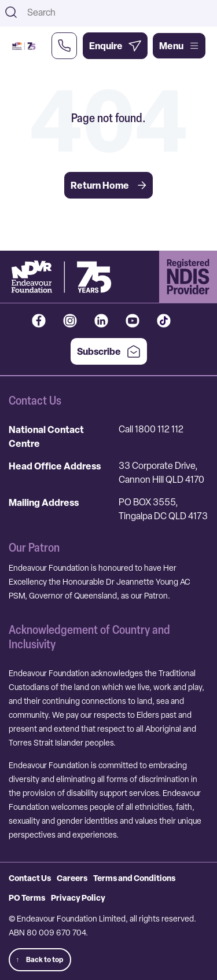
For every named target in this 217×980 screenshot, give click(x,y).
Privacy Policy (78, 898)
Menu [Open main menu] (179, 46)
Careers (72, 878)
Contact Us (30, 878)
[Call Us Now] (64, 46)
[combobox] (118, 12)
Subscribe (109, 351)
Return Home (108, 185)
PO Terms (27, 898)
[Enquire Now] (115, 46)
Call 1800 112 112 (151, 429)
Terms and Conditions (134, 878)
